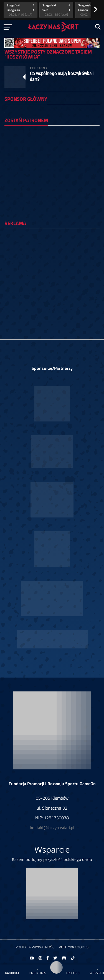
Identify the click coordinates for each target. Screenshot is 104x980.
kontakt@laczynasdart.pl (52, 828)
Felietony (39, 68)
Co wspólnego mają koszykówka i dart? (62, 76)
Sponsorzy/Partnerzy (52, 368)
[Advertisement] (52, 285)
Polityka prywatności (35, 947)
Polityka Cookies (74, 947)
